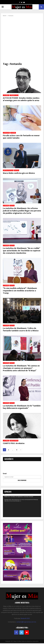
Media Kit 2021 (25, 618)
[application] (22, 507)
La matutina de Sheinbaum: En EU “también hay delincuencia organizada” (22, 407)
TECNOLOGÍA (6, 133)
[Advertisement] (22, 40)
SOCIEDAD (13, 133)
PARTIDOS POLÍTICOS (8, 170)
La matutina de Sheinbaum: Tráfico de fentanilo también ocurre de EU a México (21, 329)
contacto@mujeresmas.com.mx (26, 622)
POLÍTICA (17, 170)
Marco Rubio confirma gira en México (19, 173)
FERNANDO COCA (14, 95)
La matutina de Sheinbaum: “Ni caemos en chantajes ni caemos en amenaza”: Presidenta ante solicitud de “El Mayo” (21, 368)
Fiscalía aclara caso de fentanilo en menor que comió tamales (21, 137)
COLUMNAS (6, 95)
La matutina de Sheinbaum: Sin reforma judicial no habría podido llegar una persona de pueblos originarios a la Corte (22, 211)
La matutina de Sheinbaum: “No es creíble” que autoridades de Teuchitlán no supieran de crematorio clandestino (22, 251)
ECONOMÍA (6, 205)
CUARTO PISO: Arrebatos (14, 443)
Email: (5, 474)
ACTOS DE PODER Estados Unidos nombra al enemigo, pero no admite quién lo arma (21, 99)
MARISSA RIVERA (14, 441)
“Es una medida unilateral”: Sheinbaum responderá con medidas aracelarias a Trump (20, 291)
